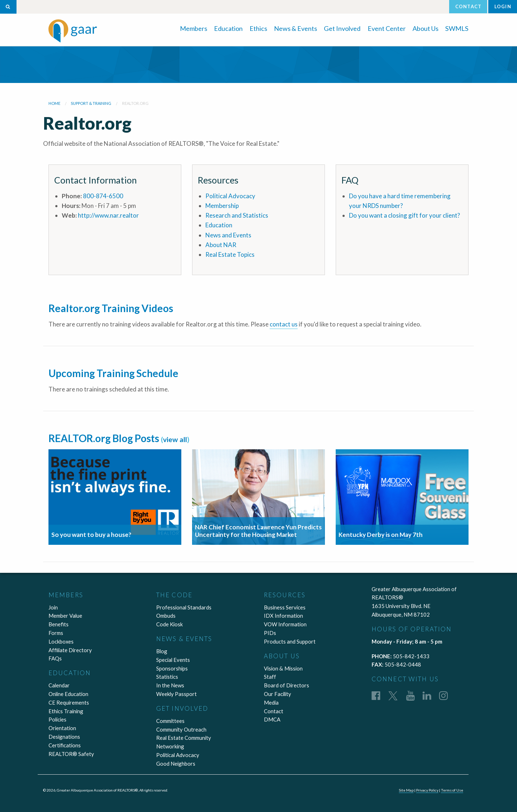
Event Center (387, 28)
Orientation (62, 728)
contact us (284, 324)
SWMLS (457, 28)
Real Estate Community (184, 738)
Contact (468, 6)
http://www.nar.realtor (108, 215)
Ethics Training (66, 711)
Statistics (167, 677)
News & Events (295, 28)
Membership (222, 206)
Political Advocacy (230, 196)
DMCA (272, 719)
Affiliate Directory (70, 650)
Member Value (65, 616)
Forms (56, 633)
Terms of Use (452, 790)
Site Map (406, 790)
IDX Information (283, 616)
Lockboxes (61, 641)
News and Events (228, 235)
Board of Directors (287, 685)
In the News (170, 685)
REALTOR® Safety (71, 754)
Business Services (285, 607)
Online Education (68, 694)
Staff (270, 677)
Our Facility (278, 694)
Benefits (59, 624)
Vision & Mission (283, 668)
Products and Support (290, 641)
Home (54, 103)
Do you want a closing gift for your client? (404, 215)
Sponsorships (172, 668)
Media (271, 702)
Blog (162, 651)
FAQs (55, 658)
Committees (170, 721)
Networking (170, 746)
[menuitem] (194, 28)
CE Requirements (69, 702)
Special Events (173, 660)
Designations (64, 737)
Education (228, 28)
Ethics (258, 28)
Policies (57, 719)
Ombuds (166, 616)
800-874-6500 (103, 196)
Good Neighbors (176, 764)
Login (503, 6)
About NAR (221, 245)
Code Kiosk (169, 624)
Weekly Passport (176, 694)
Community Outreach (181, 729)
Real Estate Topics (230, 254)
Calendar (59, 685)
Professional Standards (184, 607)
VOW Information (285, 624)
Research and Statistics (237, 215)
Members (194, 28)
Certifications (65, 745)
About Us (425, 28)
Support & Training (91, 103)
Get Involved (342, 28)
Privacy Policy (427, 790)
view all (175, 439)
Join (53, 607)
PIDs (270, 633)
